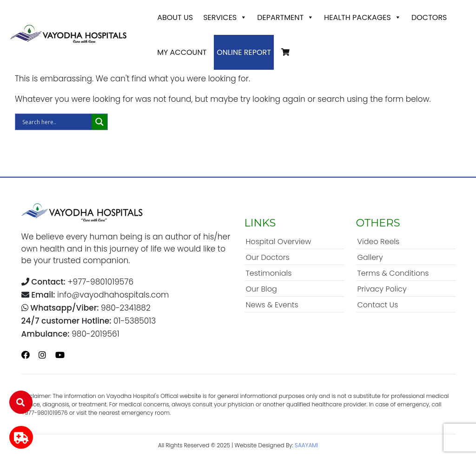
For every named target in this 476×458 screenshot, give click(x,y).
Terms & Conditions (393, 273)
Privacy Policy (382, 289)
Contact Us (378, 305)
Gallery (370, 257)
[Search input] (56, 122)
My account (182, 52)
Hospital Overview (279, 242)
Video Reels (379, 242)
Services (225, 17)
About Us (175, 17)
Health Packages (363, 17)
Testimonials (269, 273)
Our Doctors (268, 257)
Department (285, 17)
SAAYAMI (306, 445)
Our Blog (261, 289)
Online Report (244, 52)
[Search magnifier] (99, 122)
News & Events (272, 305)
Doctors (429, 17)
